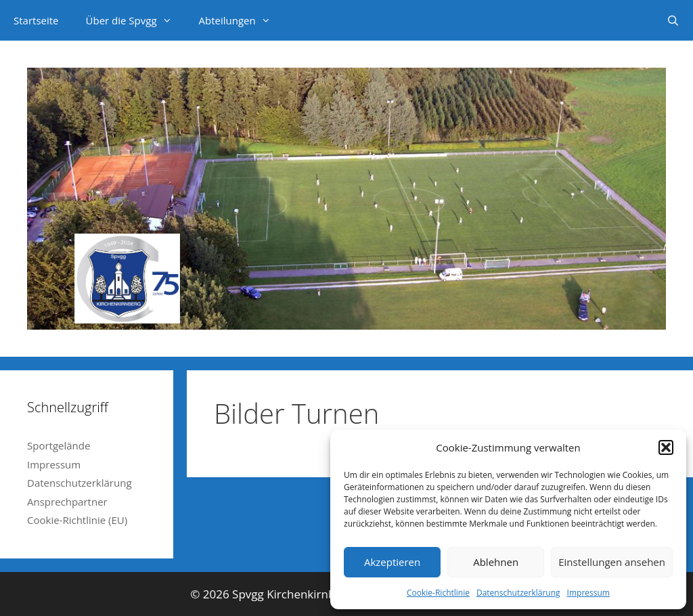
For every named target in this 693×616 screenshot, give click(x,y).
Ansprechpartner (67, 502)
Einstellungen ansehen (612, 562)
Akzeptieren (392, 562)
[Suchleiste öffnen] (673, 20)
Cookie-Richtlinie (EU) (77, 520)
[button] (666, 447)
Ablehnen (496, 562)
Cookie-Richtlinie (438, 593)
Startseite (36, 20)
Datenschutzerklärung (518, 593)
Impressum (588, 593)
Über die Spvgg (136, 20)
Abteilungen (242, 20)
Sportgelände (59, 445)
